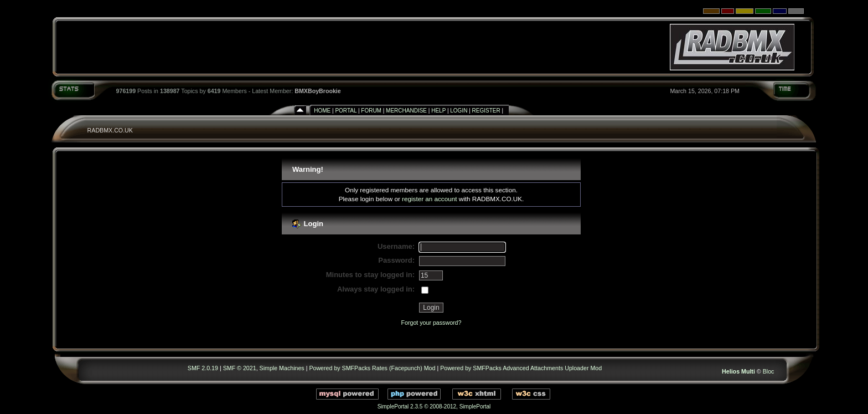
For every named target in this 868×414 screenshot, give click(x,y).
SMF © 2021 (240, 368)
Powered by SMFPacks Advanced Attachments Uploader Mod (521, 368)
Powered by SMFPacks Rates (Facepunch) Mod (372, 368)
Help (438, 111)
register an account (429, 199)
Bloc (769, 371)
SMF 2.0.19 (203, 368)
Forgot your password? (431, 323)
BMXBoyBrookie (318, 91)
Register (486, 111)
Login (459, 111)
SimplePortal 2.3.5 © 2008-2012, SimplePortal (434, 407)
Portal (346, 111)
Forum (371, 111)
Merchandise (406, 111)
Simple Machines (282, 368)
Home (322, 111)
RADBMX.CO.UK (110, 130)
